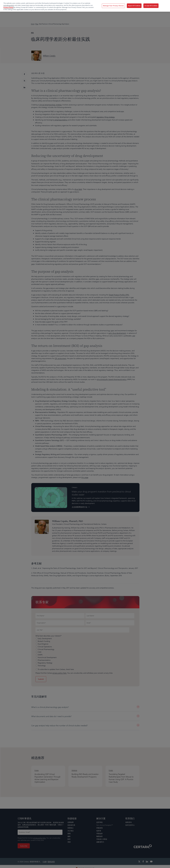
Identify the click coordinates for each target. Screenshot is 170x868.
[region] (85, 6)
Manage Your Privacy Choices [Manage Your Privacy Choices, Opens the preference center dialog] (113, 6)
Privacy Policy (8, 7)
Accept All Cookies (151, 6)
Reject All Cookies (134, 6)
